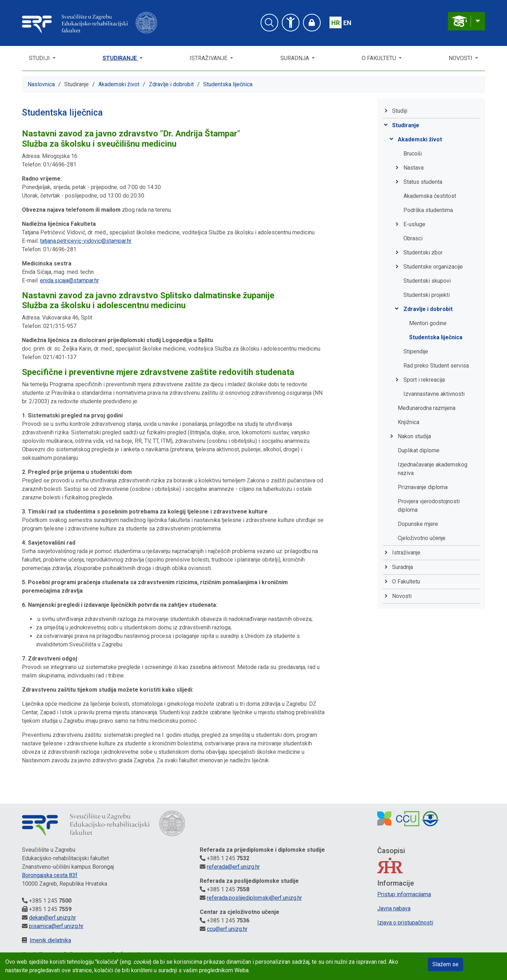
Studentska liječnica (228, 84)
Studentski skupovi (427, 281)
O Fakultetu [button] (380, 58)
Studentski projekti (427, 295)
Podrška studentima (428, 210)
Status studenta (423, 182)
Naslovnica (41, 84)
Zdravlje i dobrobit (171, 84)
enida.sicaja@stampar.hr (69, 280)
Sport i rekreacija (424, 380)
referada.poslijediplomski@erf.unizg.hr (254, 898)
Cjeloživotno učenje (422, 538)
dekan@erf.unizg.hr (53, 918)
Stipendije (416, 351)
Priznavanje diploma (423, 487)
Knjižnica (409, 422)
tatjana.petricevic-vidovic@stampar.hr (86, 241)
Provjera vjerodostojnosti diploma (429, 506)
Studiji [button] (40, 58)
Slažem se (445, 964)
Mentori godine (428, 323)
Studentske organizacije (433, 267)
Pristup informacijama (404, 894)
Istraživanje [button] (209, 58)
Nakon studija (414, 436)
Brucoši (413, 154)
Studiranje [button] (120, 58)
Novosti (461, 58)
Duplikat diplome (419, 450)
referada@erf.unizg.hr (233, 867)
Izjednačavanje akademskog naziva (433, 469)
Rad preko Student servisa (436, 366)
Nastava (413, 168)
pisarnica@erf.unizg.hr (56, 926)
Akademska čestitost (430, 196)
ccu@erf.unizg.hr (227, 929)
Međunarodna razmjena (427, 408)
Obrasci (413, 238)
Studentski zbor (423, 253)
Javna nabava (394, 908)
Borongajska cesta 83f (50, 875)
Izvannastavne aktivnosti (434, 394)
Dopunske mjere (418, 524)
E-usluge (414, 224)
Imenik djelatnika (50, 940)
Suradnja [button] (295, 58)
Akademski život (119, 84)
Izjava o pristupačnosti (405, 923)
